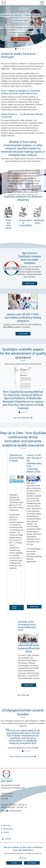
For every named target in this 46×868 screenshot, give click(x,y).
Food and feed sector (9, 218)
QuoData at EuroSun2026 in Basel (17, 458)
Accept (14, 863)
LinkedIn (3, 839)
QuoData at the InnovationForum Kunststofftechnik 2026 (27, 626)
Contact (6, 832)
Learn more (30, 283)
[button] (16, 49)
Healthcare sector (38, 215)
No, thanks (32, 863)
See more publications (22, 418)
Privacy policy (8, 829)
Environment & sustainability (24, 217)
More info (23, 858)
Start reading (22, 695)
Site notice (7, 825)
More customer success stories (22, 757)
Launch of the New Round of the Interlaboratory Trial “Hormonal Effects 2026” (34, 463)
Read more (15, 607)
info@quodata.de (15, 811)
